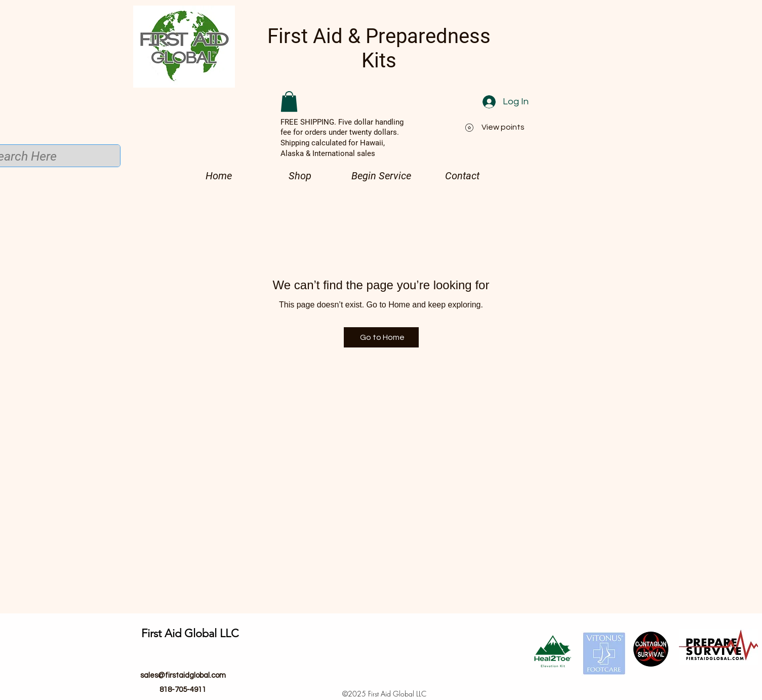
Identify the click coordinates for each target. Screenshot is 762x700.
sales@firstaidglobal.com (183, 675)
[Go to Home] (381, 337)
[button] (289, 102)
